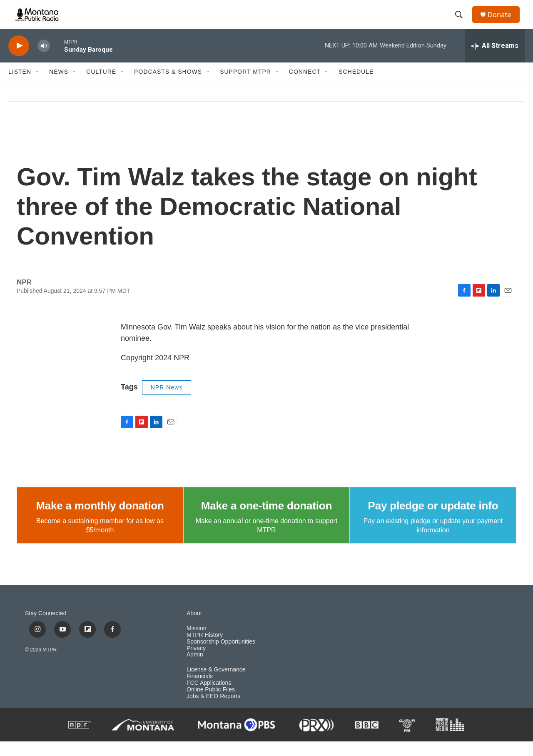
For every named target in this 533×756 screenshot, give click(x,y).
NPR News (167, 402)
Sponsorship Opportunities (221, 656)
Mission (196, 643)
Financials (200, 691)
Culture (101, 87)
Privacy (196, 663)
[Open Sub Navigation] (37, 87)
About (194, 628)
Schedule (356, 87)
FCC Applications (209, 697)
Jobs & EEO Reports (213, 711)
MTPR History (205, 650)
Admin (195, 670)
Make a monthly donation (100, 520)
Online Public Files (211, 704)
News (59, 87)
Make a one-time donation (266, 520)
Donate (503, 22)
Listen (20, 87)
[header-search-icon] (462, 22)
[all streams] (495, 60)
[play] (19, 61)
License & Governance (216, 685)
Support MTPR (245, 87)
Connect (305, 87)
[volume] (44, 61)
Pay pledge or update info (433, 520)
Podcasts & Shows (168, 87)
